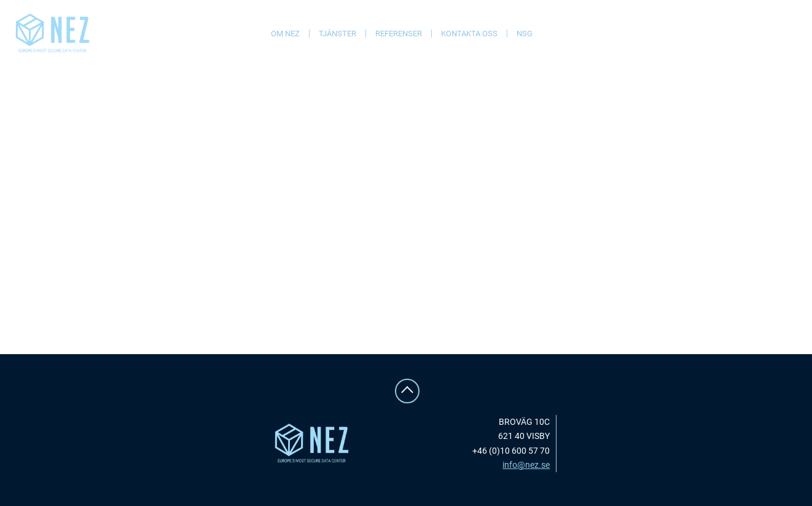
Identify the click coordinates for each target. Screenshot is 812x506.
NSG (525, 34)
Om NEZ (285, 34)
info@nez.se (526, 465)
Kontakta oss (469, 34)
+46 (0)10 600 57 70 (511, 451)
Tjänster (338, 34)
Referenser (399, 34)
